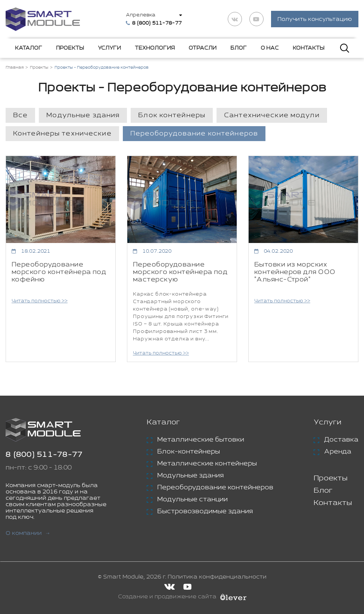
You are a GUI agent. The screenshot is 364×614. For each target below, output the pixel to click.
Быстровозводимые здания (205, 512)
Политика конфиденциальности (217, 577)
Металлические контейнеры (207, 464)
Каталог (29, 48)
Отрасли (203, 48)
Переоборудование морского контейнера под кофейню (59, 272)
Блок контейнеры (172, 116)
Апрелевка (141, 15)
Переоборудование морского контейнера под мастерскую (180, 272)
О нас (270, 48)
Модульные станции (192, 500)
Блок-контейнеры (189, 452)
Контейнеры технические (62, 134)
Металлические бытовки (201, 440)
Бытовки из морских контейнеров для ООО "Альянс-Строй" (295, 272)
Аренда (338, 452)
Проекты (70, 48)
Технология (155, 48)
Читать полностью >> (40, 301)
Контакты (309, 48)
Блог (239, 48)
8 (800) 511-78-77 (44, 455)
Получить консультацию (315, 20)
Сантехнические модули (272, 116)
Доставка (341, 440)
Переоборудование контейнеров (194, 134)
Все (20, 116)
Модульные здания (83, 116)
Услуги (109, 48)
